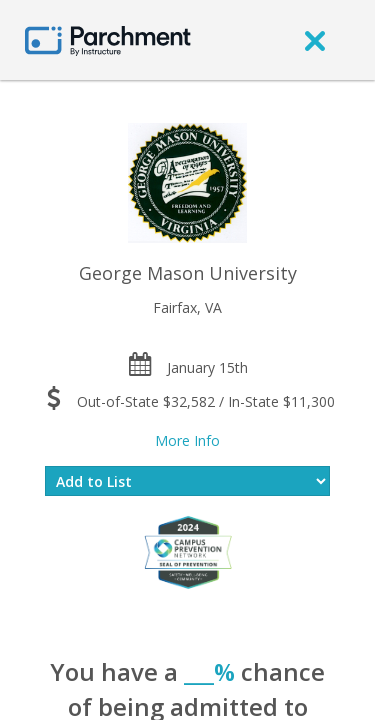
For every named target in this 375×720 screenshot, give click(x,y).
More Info (187, 440)
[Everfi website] (188, 551)
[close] (315, 40)
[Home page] (108, 39)
